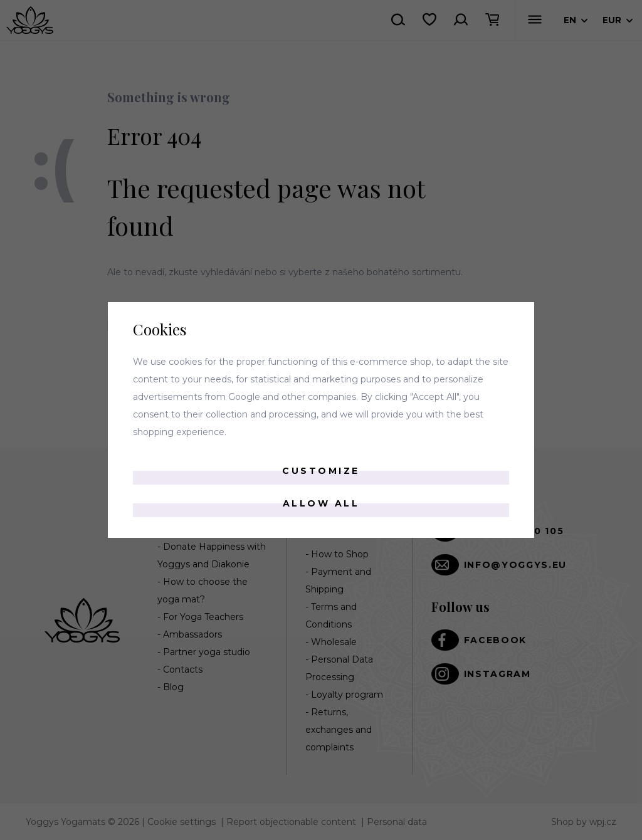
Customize (321, 471)
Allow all (321, 503)
